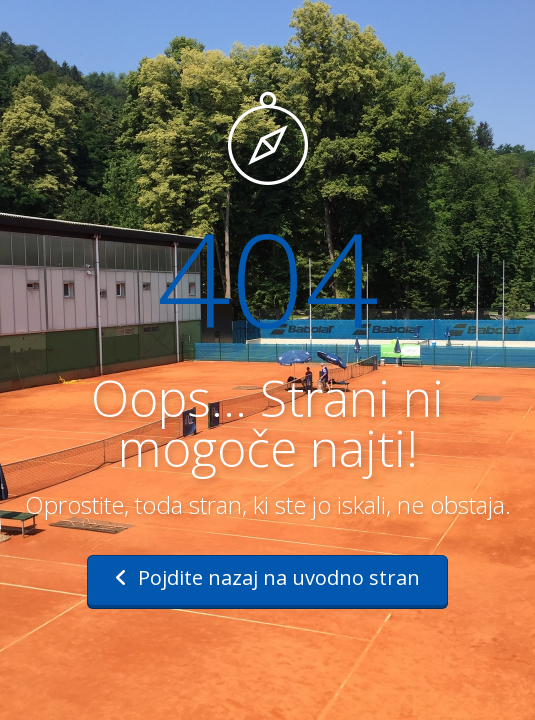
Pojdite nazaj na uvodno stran (267, 577)
